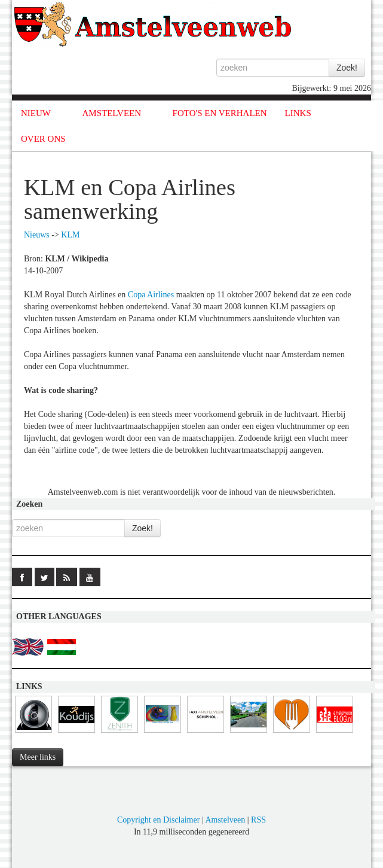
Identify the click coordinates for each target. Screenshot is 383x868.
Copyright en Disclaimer (158, 820)
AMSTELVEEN (111, 113)
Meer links (38, 757)
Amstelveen (225, 820)
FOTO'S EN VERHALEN (220, 113)
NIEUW (36, 113)
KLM (70, 235)
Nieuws (37, 235)
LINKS (298, 113)
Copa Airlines (151, 295)
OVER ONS (43, 139)
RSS (258, 820)
